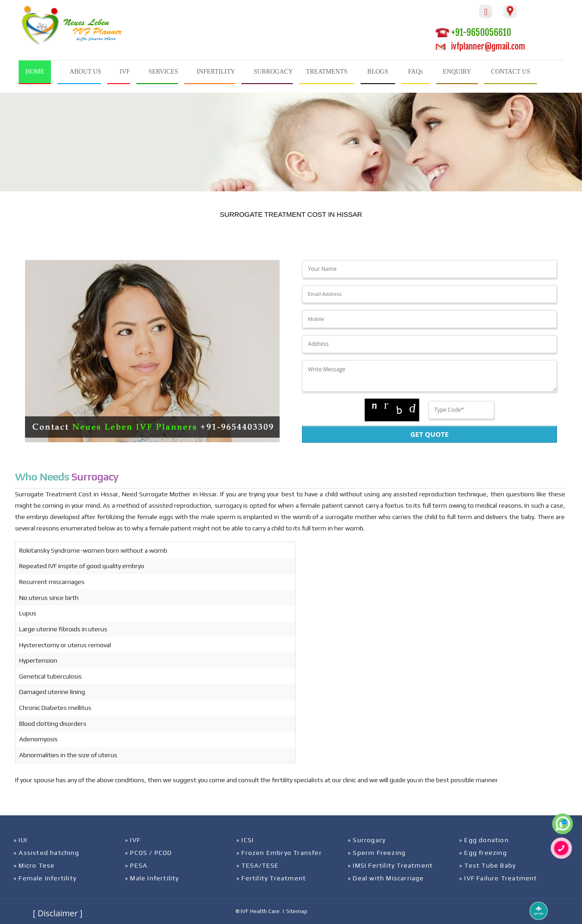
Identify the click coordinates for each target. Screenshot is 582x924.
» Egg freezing (483, 853)
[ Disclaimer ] (58, 913)
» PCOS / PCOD (149, 853)
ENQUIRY (457, 72)
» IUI (20, 840)
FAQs (416, 72)
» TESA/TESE (258, 865)
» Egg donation (484, 840)
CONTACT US (511, 72)
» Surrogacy (367, 840)
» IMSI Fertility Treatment (390, 865)
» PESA (136, 865)
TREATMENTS (327, 72)
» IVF (133, 840)
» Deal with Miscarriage (386, 878)
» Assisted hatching (46, 853)
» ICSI (245, 840)
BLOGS (378, 72)
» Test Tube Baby (487, 865)
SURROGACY (273, 72)
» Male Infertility (152, 878)
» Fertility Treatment (271, 878)
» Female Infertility (45, 878)
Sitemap (297, 911)
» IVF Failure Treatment (498, 878)
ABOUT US (85, 72)
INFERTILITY (216, 72)
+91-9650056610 (473, 32)
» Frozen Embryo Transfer (279, 853)
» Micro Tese (34, 865)
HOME (35, 72)
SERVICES (163, 72)
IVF (125, 72)
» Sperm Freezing (377, 853)
